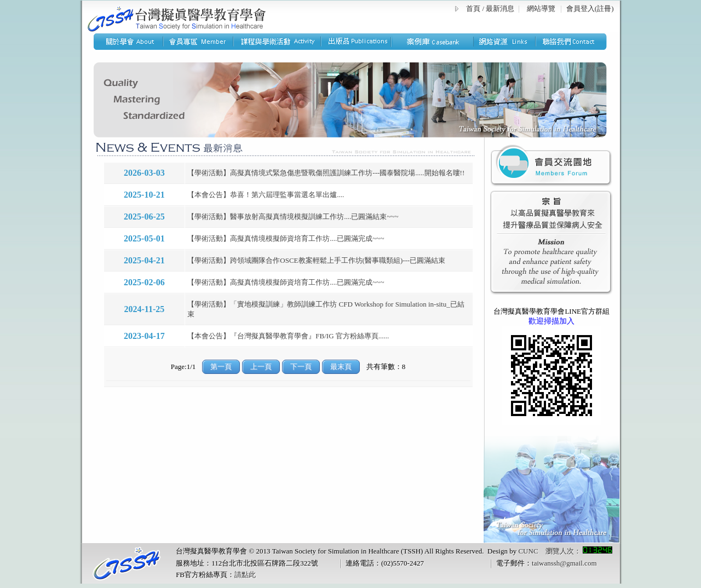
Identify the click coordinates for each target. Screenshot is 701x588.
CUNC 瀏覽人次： (565, 551)
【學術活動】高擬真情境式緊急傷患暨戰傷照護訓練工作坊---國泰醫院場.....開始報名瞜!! (326, 173)
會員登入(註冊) (590, 8)
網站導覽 (541, 8)
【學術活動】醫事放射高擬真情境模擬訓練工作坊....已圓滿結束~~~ (293, 217)
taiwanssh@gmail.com (564, 563)
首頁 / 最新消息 (490, 8)
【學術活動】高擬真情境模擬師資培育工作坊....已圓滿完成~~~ (286, 238)
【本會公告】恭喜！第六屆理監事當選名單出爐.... (266, 195)
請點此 (245, 575)
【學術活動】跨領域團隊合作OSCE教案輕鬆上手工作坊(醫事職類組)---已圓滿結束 (316, 260)
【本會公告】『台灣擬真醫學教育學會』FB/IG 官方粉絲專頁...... (288, 336)
